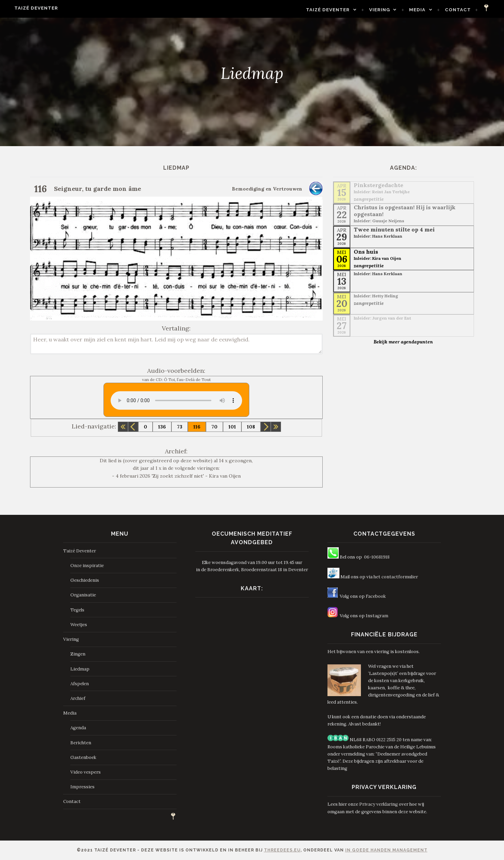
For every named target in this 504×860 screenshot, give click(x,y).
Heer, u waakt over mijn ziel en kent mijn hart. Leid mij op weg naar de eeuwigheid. (176, 344)
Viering (385, 10)
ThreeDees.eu (282, 850)
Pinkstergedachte (379, 185)
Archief (78, 698)
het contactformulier (396, 577)
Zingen (78, 654)
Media (423, 10)
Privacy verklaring (379, 804)
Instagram (377, 616)
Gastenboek (83, 757)
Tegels (77, 610)
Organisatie (83, 595)
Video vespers (86, 772)
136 (162, 427)
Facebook (376, 596)
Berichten (81, 743)
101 (232, 427)
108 (251, 427)
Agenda (78, 728)
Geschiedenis (85, 580)
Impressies (82, 787)
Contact (463, 10)
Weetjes (79, 625)
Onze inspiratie (87, 566)
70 (214, 427)
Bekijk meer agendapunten (403, 342)
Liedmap (80, 669)
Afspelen (80, 684)
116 (197, 427)
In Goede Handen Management (386, 850)
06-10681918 (377, 557)
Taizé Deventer (31, 8)
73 (180, 427)
